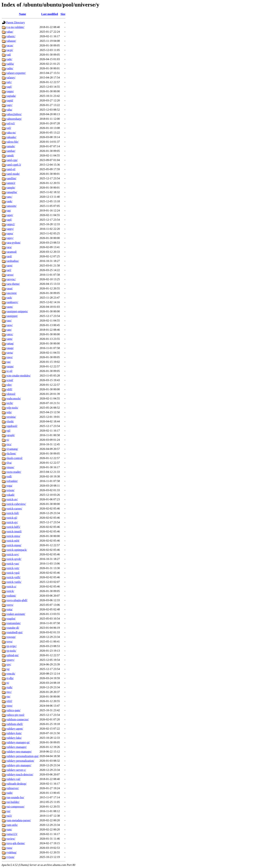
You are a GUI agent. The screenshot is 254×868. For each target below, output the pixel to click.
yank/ (9, 201)
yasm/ (10, 307)
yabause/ (11, 41)
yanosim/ (11, 206)
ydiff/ (9, 389)
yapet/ (10, 215)
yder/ (9, 385)
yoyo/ (9, 641)
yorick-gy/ (12, 522)
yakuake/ (11, 137)
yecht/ (10, 403)
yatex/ (10, 334)
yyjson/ (10, 857)
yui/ (8, 811)
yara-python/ (13, 243)
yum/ (9, 829)
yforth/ (10, 421)
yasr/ (9, 321)
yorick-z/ (11, 586)
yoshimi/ (11, 596)
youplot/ (11, 619)
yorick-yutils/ (14, 582)
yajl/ (9, 128)
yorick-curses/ (14, 509)
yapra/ (10, 233)
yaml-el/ (11, 169)
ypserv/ (10, 660)
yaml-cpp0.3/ (14, 165)
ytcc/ (9, 692)
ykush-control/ (14, 458)
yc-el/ (9, 371)
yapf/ (9, 220)
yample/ (11, 188)
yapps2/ (11, 224)
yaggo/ (10, 91)
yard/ (9, 256)
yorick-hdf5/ (13, 527)
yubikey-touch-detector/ (20, 774)
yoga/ (9, 486)
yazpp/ (10, 366)
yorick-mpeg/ (14, 545)
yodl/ (9, 476)
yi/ (8, 440)
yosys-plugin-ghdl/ (17, 600)
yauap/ (10, 348)
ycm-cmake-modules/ (18, 376)
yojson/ (10, 490)
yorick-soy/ (13, 554)
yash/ (9, 298)
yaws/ (9, 357)
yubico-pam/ (13, 710)
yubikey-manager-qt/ (18, 742)
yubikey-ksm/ (14, 733)
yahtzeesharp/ (14, 119)
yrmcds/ (11, 674)
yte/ (8, 696)
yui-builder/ (13, 802)
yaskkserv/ (12, 302)
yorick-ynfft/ (13, 577)
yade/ (9, 59)
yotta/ (9, 609)
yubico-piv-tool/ (15, 715)
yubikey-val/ (13, 779)
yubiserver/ (13, 788)
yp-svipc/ (11, 646)
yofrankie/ (12, 481)
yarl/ (9, 270)
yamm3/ (11, 183)
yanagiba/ (12, 192)
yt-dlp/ (10, 678)
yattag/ (10, 343)
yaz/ (9, 362)
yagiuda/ (11, 96)
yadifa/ (10, 64)
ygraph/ (10, 435)
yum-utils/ (12, 825)
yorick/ (10, 591)
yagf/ (9, 87)
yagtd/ (10, 100)
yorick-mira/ (13, 536)
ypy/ (9, 664)
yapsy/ (10, 238)
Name (22, 14)
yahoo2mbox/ (14, 114)
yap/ (9, 210)
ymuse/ (10, 467)
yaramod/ (11, 252)
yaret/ (9, 265)
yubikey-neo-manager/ (19, 752)
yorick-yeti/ (13, 568)
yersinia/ (11, 417)
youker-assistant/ (16, 614)
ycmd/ (10, 380)
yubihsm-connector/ (17, 719)
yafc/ (9, 82)
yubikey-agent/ (15, 729)
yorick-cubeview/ (16, 504)
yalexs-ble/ (12, 142)
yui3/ (9, 816)
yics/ (9, 444)
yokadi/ (10, 495)
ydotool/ (11, 394)
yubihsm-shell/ (15, 724)
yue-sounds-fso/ (15, 797)
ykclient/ (11, 453)
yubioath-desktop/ (16, 784)
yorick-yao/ (13, 564)
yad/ (9, 55)
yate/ (9, 330)
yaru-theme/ (13, 284)
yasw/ (9, 325)
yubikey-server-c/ (16, 770)
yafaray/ (11, 78)
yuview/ (11, 839)
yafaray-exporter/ (16, 73)
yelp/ (9, 412)
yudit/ (9, 793)
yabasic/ (11, 36)
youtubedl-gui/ (14, 632)
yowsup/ (11, 637)
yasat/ (9, 288)
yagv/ (9, 105)
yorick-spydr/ (14, 559)
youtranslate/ (13, 623)
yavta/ (10, 353)
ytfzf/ (9, 701)
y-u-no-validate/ (15, 27)
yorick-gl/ (12, 518)
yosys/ (10, 605)
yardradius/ (13, 261)
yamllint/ (11, 178)
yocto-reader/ (14, 472)
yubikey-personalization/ (20, 761)
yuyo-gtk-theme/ (16, 843)
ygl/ (8, 431)
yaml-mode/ (13, 174)
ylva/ (9, 463)
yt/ (8, 683)
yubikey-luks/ (14, 738)
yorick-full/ (13, 513)
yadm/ (10, 68)
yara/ (9, 247)
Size (63, 14)
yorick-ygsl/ (13, 573)
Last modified (50, 14)
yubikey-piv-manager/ (19, 765)
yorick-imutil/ (14, 531)
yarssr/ (10, 275)
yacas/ (10, 45)
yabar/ (10, 32)
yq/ (8, 669)
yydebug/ (11, 852)
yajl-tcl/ (11, 123)
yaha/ (9, 110)
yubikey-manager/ (16, 747)
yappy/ (10, 229)
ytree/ (9, 706)
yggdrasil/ (12, 426)
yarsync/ (11, 279)
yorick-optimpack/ (17, 550)
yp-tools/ (11, 651)
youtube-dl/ (13, 628)
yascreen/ (11, 293)
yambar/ (11, 151)
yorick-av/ (12, 499)
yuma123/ (12, 834)
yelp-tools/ (12, 408)
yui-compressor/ (15, 807)
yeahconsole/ (14, 398)
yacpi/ (10, 50)
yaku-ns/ (11, 133)
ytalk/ (9, 687)
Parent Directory (16, 22)
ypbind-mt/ (12, 655)
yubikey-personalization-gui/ (22, 756)
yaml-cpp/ (12, 160)
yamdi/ (10, 155)
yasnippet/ (12, 316)
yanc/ (9, 197)
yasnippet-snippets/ (17, 311)
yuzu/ (9, 848)
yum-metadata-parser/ (19, 820)
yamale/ (11, 146)
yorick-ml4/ (13, 541)
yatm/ (9, 339)
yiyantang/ (12, 449)
